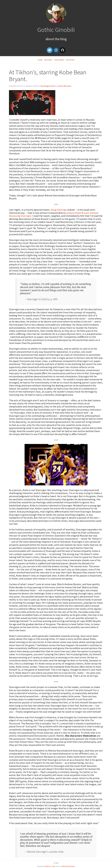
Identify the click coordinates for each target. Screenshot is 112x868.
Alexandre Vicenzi (69, 866)
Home (40, 60)
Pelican (48, 866)
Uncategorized (47, 86)
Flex (53, 866)
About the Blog (56, 39)
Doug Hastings (59, 210)
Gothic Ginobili (56, 30)
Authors (70, 60)
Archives (48, 60)
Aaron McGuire (65, 86)
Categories (59, 60)
